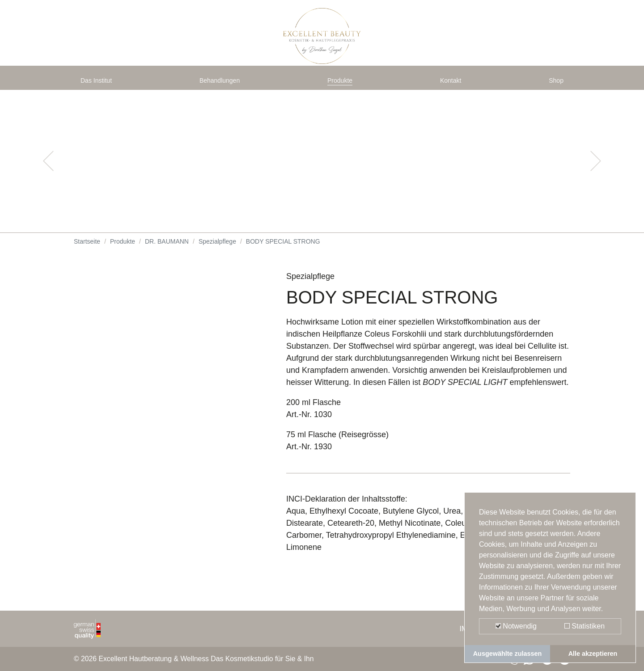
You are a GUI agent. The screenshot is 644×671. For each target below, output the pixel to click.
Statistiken (585, 626)
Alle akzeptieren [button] (593, 654)
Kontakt (453, 86)
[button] (48, 170)
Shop (554, 86)
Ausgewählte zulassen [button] (508, 654)
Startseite (87, 250)
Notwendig (516, 626)
